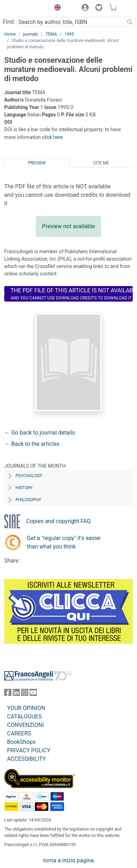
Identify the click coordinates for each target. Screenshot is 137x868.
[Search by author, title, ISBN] (70, 22)
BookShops (21, 742)
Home (10, 34)
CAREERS (19, 733)
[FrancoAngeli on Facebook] (8, 694)
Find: (9, 22)
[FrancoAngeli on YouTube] (33, 694)
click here (52, 137)
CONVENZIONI (25, 725)
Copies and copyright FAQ (58, 521)
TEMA (51, 34)
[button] (56, 8)
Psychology (29, 476)
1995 (69, 34)
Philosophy (28, 500)
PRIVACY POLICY (29, 750)
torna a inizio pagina (68, 860)
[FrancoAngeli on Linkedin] (16, 694)
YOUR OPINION (26, 708)
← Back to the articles (32, 444)
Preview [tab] (37, 163)
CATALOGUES (24, 717)
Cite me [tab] (101, 163)
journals (31, 34)
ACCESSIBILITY (26, 759)
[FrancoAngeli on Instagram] (25, 694)
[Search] (130, 22)
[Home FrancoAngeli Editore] (26, 8)
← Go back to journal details (40, 433)
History (24, 488)
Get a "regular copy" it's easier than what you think (64, 542)
